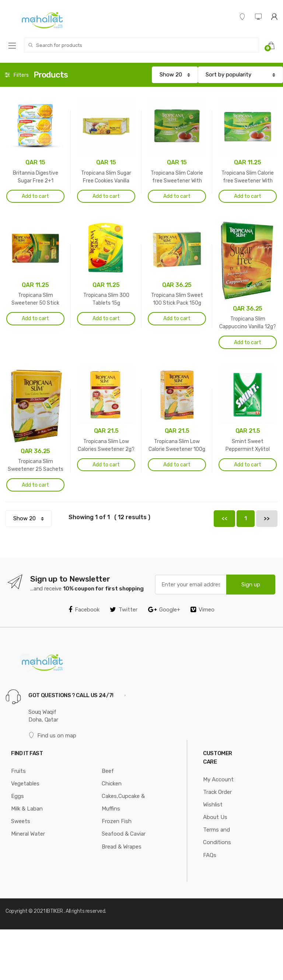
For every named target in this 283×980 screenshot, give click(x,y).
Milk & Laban (27, 809)
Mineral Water (28, 834)
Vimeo (202, 610)
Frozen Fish (117, 821)
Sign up (251, 585)
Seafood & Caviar (124, 834)
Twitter (124, 610)
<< (224, 518)
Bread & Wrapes (122, 847)
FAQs (210, 855)
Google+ (164, 610)
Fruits (18, 771)
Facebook (84, 610)
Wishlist (213, 805)
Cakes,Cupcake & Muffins (123, 802)
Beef (108, 771)
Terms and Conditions (217, 836)
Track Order (217, 792)
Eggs (18, 796)
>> (267, 518)
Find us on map (52, 735)
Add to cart (35, 196)
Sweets (21, 821)
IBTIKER (55, 911)
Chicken (112, 784)
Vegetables (25, 784)
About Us (215, 817)
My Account (218, 779)
